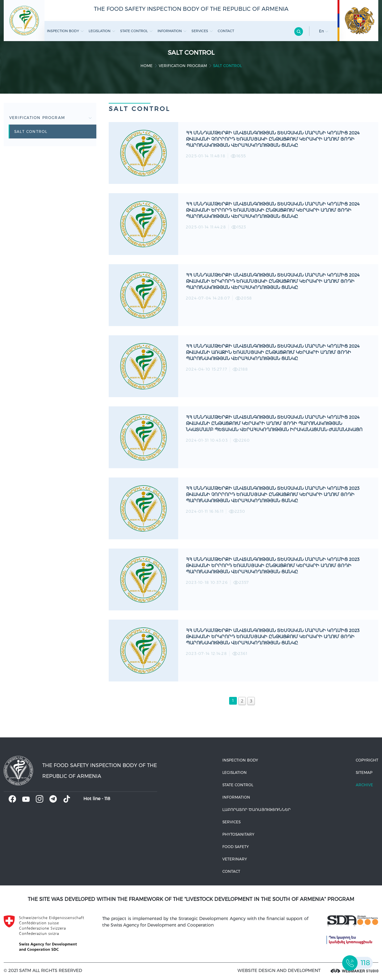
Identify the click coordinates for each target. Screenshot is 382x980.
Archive (364, 785)
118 (107, 799)
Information (172, 31)
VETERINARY (235, 859)
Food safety (236, 847)
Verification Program (183, 66)
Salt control (31, 132)
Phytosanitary (238, 834)
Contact (226, 31)
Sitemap (364, 772)
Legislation (102, 31)
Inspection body (65, 31)
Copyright (367, 760)
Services (202, 31)
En (324, 31)
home (147, 66)
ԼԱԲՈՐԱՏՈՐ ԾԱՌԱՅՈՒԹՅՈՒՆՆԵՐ (256, 810)
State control (136, 31)
